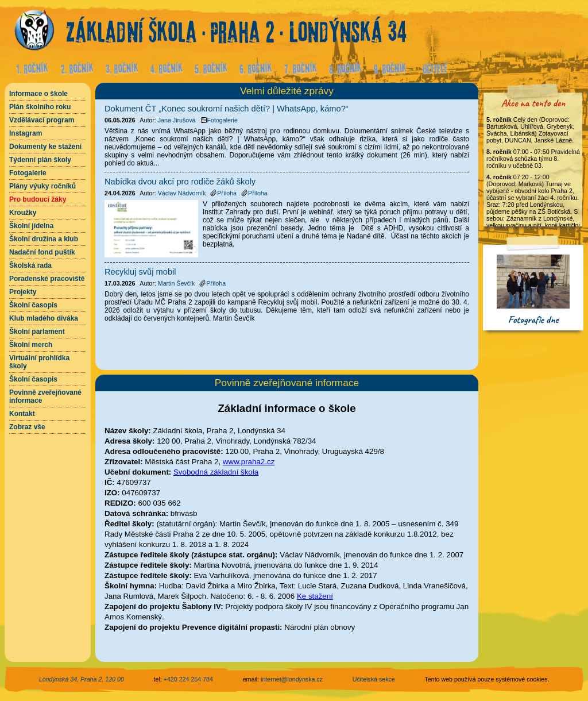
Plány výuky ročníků (42, 186)
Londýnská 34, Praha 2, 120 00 (82, 679)
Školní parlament (37, 332)
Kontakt (22, 414)
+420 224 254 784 (188, 679)
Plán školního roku (40, 107)
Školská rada (30, 265)
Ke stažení (315, 596)
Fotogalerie (28, 173)
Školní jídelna (31, 226)
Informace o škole (38, 94)
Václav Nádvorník (182, 193)
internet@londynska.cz (292, 679)
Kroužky (23, 213)
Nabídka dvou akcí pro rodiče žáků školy (180, 182)
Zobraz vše (27, 427)
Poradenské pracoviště (47, 279)
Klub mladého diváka (44, 318)
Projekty (23, 292)
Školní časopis (33, 305)
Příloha (223, 193)
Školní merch (31, 345)
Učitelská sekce (374, 679)
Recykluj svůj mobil (140, 272)
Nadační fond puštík (42, 252)
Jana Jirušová (177, 120)
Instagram (26, 133)
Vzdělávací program (42, 120)
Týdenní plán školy (40, 160)
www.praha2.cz (249, 462)
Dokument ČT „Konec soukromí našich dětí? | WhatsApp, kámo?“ (227, 109)
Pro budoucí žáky (38, 199)
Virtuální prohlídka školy (39, 362)
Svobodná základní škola (216, 472)
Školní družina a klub (44, 239)
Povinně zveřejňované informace (45, 396)
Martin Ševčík (177, 283)
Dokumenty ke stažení (45, 147)
